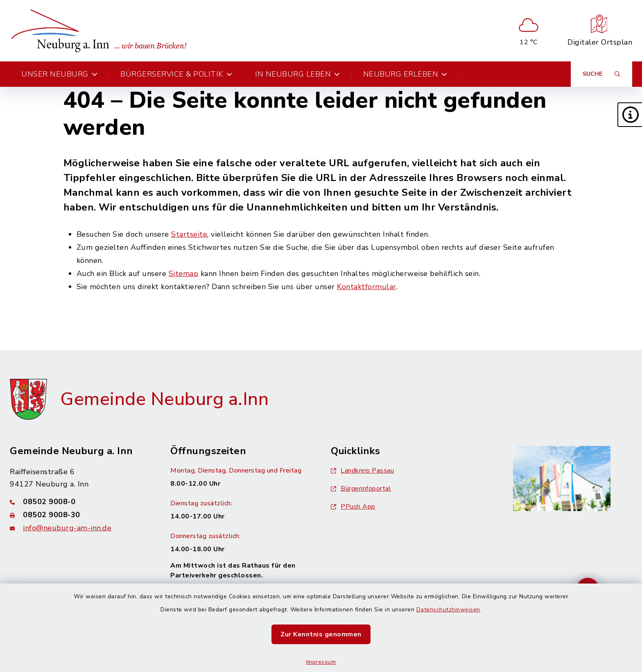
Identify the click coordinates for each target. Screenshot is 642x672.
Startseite (189, 234)
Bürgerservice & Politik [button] (176, 74)
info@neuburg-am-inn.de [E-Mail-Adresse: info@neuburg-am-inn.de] (67, 528)
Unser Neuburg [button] (59, 74)
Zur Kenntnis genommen (321, 634)
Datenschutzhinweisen (448, 610)
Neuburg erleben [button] (405, 74)
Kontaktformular (367, 287)
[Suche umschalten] (601, 74)
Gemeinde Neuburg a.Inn (164, 399)
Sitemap (184, 274)
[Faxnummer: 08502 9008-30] (80, 515)
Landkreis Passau (362, 471)
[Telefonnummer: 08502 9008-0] (80, 502)
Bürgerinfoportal (361, 489)
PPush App (353, 507)
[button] (630, 115)
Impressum (321, 662)
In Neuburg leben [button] (298, 74)
